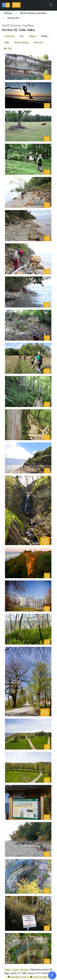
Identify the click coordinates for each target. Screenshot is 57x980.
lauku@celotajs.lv (18, 977)
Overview (9, 36)
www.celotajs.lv (40, 977)
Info (22, 36)
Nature (33, 36)
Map (7, 42)
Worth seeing (21, 42)
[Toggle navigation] (51, 5)
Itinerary (8, 13)
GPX (8, 49)
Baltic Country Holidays (17, 970)
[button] (34, 14)
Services (38, 42)
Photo (44, 36)
